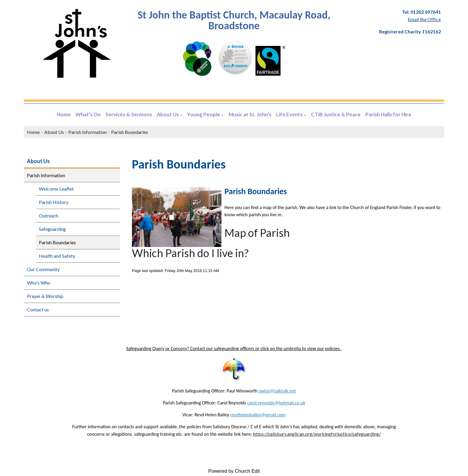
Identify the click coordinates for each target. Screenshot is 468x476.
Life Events (289, 114)
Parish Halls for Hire (388, 114)
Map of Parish (257, 233)
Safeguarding (52, 229)
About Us (168, 114)
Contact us (38, 309)
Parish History (54, 202)
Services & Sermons (129, 114)
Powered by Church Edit (234, 471)
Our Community (43, 269)
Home (64, 114)
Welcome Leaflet (56, 189)
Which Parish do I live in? (190, 253)
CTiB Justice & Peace (336, 114)
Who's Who (39, 283)
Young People (204, 114)
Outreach (49, 215)
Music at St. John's (250, 114)
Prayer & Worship (45, 296)
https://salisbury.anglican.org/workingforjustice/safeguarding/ (317, 434)
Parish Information (87, 132)
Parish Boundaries (130, 132)
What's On (88, 114)
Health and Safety (57, 256)
